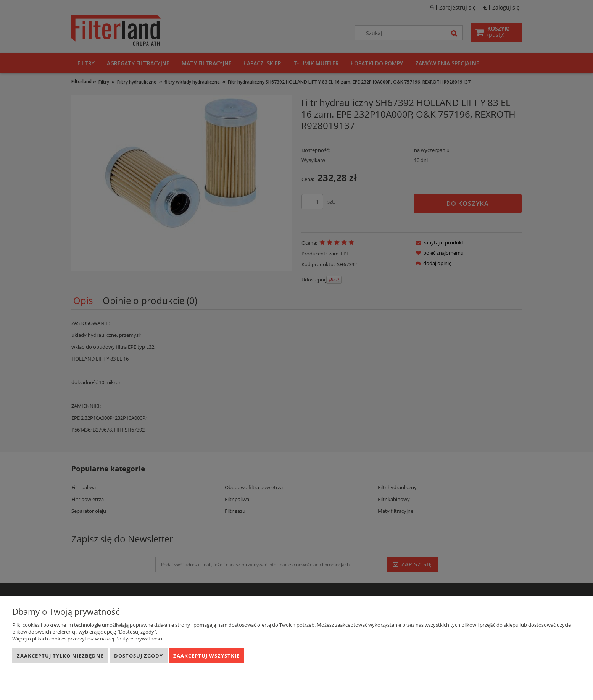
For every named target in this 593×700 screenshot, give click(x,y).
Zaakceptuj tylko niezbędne (60, 656)
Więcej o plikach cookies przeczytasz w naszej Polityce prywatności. (88, 639)
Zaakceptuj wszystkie (206, 656)
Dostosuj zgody (139, 656)
